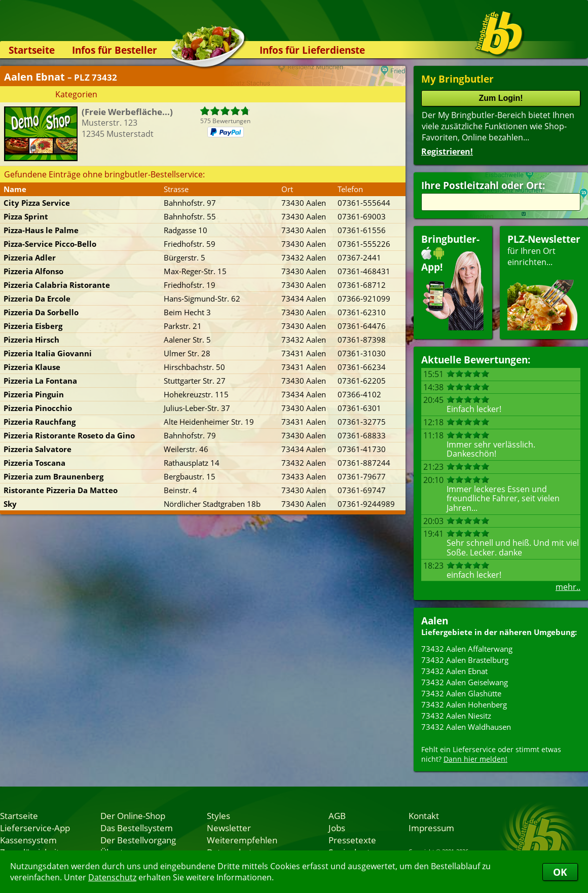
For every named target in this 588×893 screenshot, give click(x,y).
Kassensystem (28, 840)
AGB (337, 815)
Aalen (435, 621)
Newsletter (229, 828)
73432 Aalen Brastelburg (465, 660)
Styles (218, 815)
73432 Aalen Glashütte (461, 693)
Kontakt (424, 815)
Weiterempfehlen (242, 840)
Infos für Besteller (115, 50)
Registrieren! (447, 152)
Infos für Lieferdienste (312, 50)
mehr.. (568, 587)
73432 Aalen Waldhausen (466, 727)
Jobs (337, 828)
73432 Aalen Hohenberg (464, 704)
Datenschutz (112, 877)
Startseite (32, 50)
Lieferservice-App (35, 828)
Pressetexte (352, 840)
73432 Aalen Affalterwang (467, 649)
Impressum (431, 828)
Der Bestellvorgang (138, 840)
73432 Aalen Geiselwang (465, 682)
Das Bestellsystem (137, 828)
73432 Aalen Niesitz (456, 716)
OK (560, 872)
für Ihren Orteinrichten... (544, 282)
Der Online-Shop (133, 815)
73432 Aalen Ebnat (454, 671)
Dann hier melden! (475, 759)
